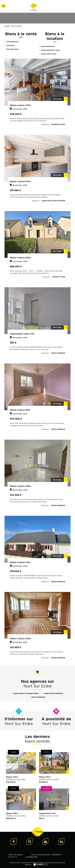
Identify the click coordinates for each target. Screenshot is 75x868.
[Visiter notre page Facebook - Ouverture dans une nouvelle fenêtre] (14, 842)
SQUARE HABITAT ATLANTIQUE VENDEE (26, 693)
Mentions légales (43, 863)
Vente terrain (10, 45)
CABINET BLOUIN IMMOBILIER (53, 693)
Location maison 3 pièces (49, 54)
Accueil (7, 26)
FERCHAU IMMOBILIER (38, 697)
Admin (58, 863)
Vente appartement (12, 42)
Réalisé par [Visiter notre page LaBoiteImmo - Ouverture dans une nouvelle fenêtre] (37, 865)
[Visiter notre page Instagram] (30, 842)
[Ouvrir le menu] (4, 6)
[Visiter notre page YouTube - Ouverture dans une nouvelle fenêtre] (45, 842)
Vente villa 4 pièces (12, 49)
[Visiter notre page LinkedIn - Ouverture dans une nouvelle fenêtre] (61, 842)
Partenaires (52, 863)
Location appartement (48, 46)
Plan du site (34, 863)
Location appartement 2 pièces (50, 50)
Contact (63, 863)
